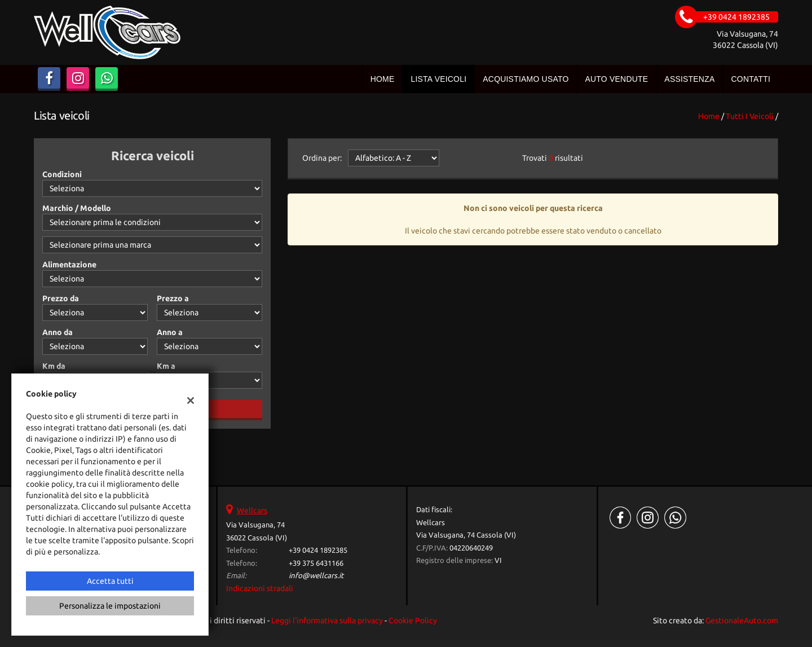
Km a (166, 366)
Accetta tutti (110, 581)
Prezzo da (61, 298)
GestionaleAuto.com (742, 620)
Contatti (751, 79)
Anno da (58, 332)
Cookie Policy (413, 620)
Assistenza (689, 79)
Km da (54, 366)
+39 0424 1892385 (318, 550)
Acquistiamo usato (526, 79)
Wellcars (252, 510)
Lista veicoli (438, 79)
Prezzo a (173, 298)
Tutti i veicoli (750, 116)
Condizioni (62, 174)
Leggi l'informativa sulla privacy (327, 620)
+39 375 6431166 (316, 563)
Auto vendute (617, 79)
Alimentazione (69, 265)
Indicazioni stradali (260, 588)
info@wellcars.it (316, 576)
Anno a (170, 332)
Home (383, 79)
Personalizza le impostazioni (110, 606)
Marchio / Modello (77, 208)
